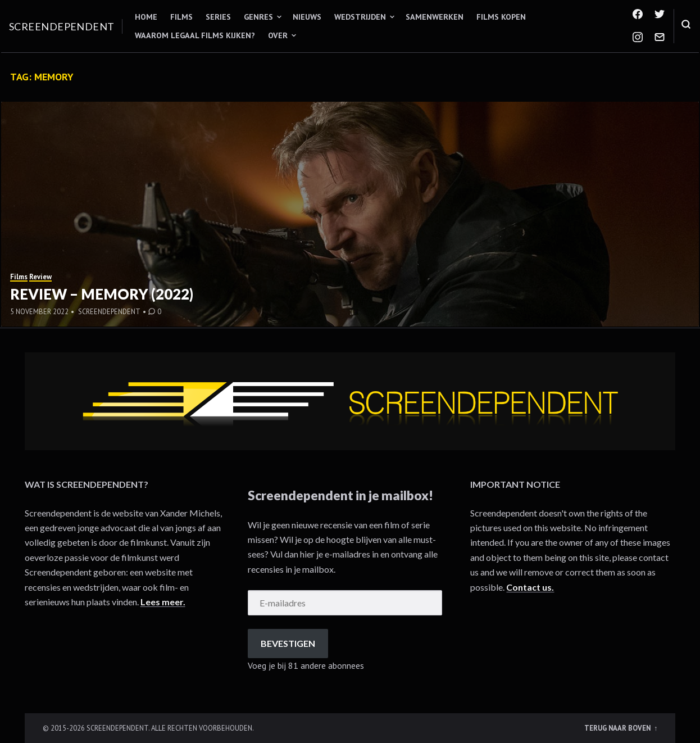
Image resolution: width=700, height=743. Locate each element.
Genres (258, 17)
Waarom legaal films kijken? (195, 35)
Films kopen (501, 17)
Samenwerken (435, 17)
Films (181, 17)
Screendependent (62, 26)
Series (218, 17)
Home (146, 17)
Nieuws (307, 17)
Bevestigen (288, 643)
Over (278, 35)
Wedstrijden (360, 17)
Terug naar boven (618, 728)
